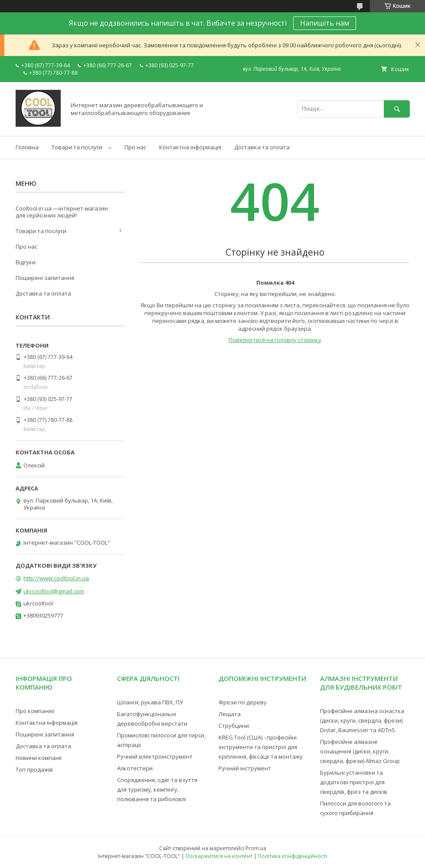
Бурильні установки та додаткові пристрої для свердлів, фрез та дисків (354, 782)
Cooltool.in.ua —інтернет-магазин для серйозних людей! (62, 212)
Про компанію (35, 711)
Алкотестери (135, 768)
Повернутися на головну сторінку (275, 340)
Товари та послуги (77, 147)
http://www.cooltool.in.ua (56, 578)
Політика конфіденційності (293, 856)
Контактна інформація (190, 147)
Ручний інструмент (245, 768)
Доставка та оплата (262, 147)
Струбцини (234, 726)
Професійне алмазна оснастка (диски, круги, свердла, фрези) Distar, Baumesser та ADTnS (362, 720)
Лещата (230, 714)
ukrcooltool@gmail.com (54, 591)
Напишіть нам (325, 23)
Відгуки (26, 262)
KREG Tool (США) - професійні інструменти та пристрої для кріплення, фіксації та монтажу (261, 747)
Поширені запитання (45, 278)
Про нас (135, 147)
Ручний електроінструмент (155, 756)
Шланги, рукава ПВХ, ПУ (150, 702)
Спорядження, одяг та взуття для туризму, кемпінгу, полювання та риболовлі (157, 789)
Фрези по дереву (243, 702)
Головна (27, 147)
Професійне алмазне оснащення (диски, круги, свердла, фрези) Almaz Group (360, 751)
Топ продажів (34, 769)
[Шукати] (397, 109)
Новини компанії (39, 758)
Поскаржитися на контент (219, 856)
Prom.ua (256, 848)
